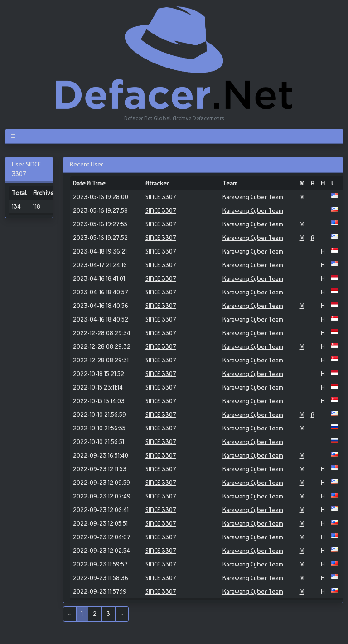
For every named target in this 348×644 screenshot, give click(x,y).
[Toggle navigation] (15, 136)
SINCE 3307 (161, 197)
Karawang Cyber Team (253, 197)
